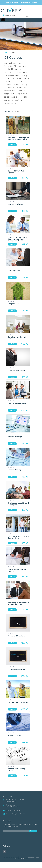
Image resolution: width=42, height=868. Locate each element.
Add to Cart (12, 145)
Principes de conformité (17, 669)
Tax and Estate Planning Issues (17, 770)
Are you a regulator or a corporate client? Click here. (21, 3)
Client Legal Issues (15, 271)
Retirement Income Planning (18, 702)
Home (7, 52)
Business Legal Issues (16, 204)
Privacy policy (31, 857)
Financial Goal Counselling (17, 403)
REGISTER (13, 16)
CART (27, 16)
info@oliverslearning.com (13, 810)
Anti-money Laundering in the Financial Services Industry (19, 139)
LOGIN (7, 16)
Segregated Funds (15, 736)
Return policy (25, 859)
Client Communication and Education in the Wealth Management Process (17, 239)
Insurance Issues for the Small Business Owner (19, 537)
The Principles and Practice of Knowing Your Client (19, 604)
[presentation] (16, 837)
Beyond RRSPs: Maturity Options (17, 172)
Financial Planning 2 (15, 470)
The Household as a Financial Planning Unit (18, 504)
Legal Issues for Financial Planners (17, 570)
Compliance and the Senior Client (18, 338)
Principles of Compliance (17, 636)
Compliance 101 (14, 304)
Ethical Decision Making (16, 370)
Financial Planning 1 (15, 437)
